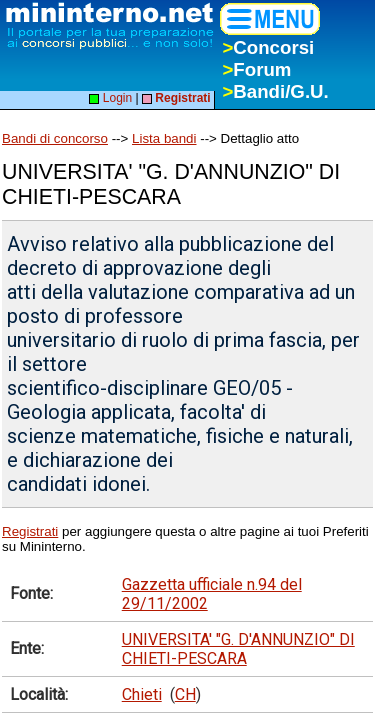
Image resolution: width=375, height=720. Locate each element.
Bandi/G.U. (275, 91)
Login (110, 98)
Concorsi (268, 47)
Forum (256, 69)
